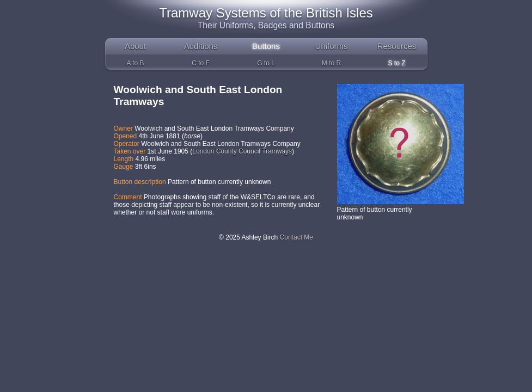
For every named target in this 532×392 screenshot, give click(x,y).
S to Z (396, 63)
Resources (397, 46)
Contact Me (296, 237)
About (135, 46)
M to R (331, 63)
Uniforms (331, 46)
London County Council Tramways (242, 151)
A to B (135, 63)
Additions (201, 46)
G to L (266, 63)
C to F (201, 63)
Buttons (266, 46)
